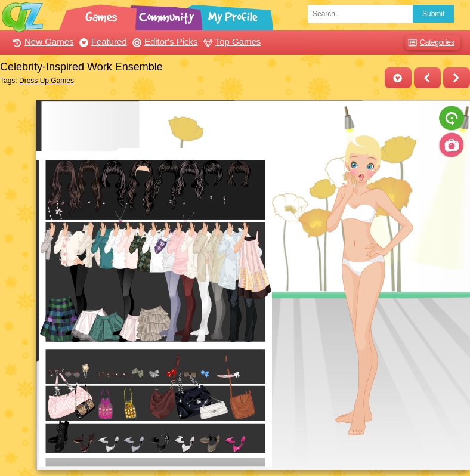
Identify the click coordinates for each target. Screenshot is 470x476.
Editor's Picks (164, 41)
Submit (433, 14)
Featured (102, 41)
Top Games (231, 41)
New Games (42, 41)
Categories (430, 43)
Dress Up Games (47, 81)
